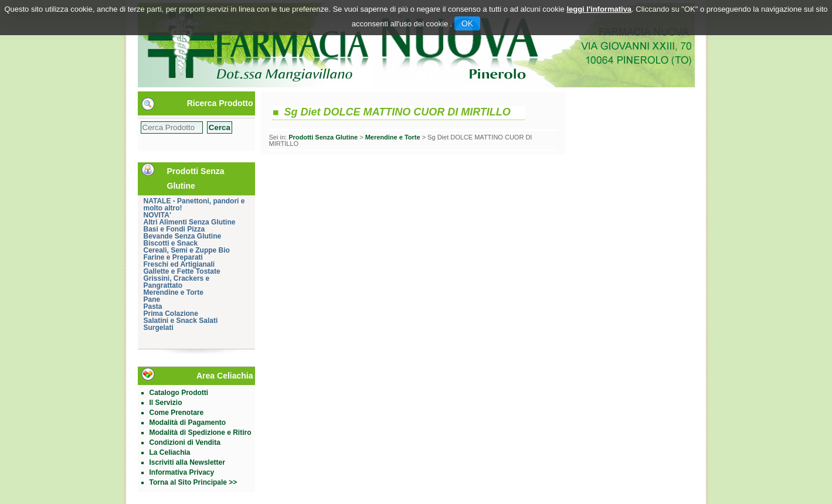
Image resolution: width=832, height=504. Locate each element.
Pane (152, 299)
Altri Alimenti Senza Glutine (190, 222)
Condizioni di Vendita (185, 442)
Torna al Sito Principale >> (193, 482)
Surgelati (159, 328)
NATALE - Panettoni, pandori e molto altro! (194, 205)
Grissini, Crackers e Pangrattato (177, 282)
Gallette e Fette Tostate (182, 271)
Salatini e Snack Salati (181, 321)
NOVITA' (157, 215)
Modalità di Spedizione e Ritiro (201, 433)
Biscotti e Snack (171, 243)
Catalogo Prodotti (179, 393)
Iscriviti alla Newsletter (187, 462)
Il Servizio (166, 403)
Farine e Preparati (173, 257)
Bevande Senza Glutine (183, 236)
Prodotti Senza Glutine (323, 137)
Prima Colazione (171, 314)
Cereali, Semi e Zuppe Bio (187, 250)
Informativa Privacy (182, 472)
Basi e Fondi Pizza (174, 229)
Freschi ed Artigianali (179, 264)
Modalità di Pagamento (188, 423)
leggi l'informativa (599, 9)
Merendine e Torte (174, 292)
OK (467, 23)
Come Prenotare (177, 413)
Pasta (153, 307)
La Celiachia (170, 452)
